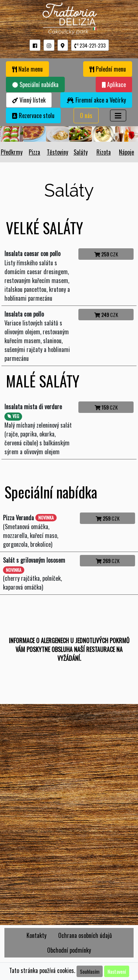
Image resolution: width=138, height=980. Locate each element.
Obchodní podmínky (69, 950)
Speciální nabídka (35, 84)
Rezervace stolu (33, 115)
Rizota (104, 152)
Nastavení (117, 971)
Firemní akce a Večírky (96, 100)
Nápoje (126, 152)
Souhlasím (90, 971)
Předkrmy (12, 152)
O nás (86, 115)
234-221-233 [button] (90, 45)
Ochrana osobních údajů (85, 935)
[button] (35, 45)
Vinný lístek (29, 100)
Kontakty (36, 935)
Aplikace (114, 84)
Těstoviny (57, 152)
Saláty (81, 152)
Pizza (34, 152)
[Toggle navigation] (118, 115)
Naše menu (27, 69)
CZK (106, 254)
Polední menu (108, 69)
